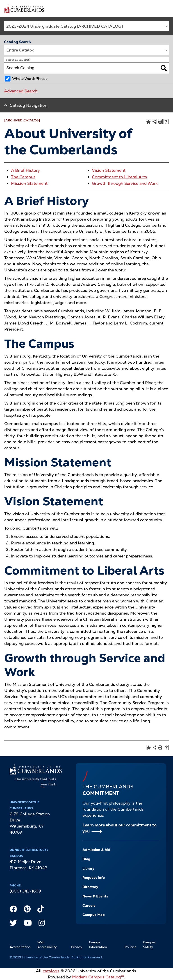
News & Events (95, 896)
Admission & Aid (96, 850)
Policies (131, 947)
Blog (86, 859)
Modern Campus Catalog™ (98, 977)
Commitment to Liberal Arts (119, 177)
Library (88, 868)
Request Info (94, 878)
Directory (90, 887)
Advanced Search (21, 91)
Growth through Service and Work (125, 183)
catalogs (51, 971)
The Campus (23, 177)
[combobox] (86, 26)
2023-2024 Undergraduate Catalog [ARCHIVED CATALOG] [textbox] (65, 26)
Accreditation (20, 947)
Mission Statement (29, 183)
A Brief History (25, 170)
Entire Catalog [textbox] (20, 50)
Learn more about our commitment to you (120, 828)
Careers (89, 906)
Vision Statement (109, 170)
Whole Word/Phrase (30, 79)
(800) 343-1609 (25, 891)
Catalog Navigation (28, 105)
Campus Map (94, 915)
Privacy (77, 947)
